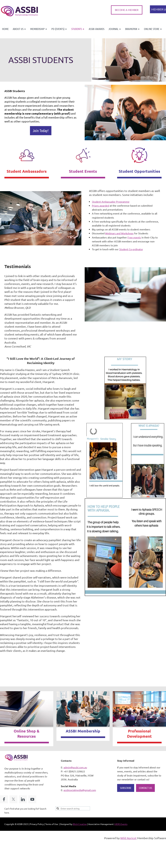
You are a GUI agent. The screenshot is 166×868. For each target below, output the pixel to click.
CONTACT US (145, 788)
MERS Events (121, 824)
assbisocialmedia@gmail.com (80, 790)
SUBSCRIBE (126, 788)
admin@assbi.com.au (75, 767)
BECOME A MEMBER (127, 10)
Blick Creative (80, 824)
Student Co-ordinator (131, 249)
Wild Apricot (128, 838)
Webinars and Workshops (119, 233)
